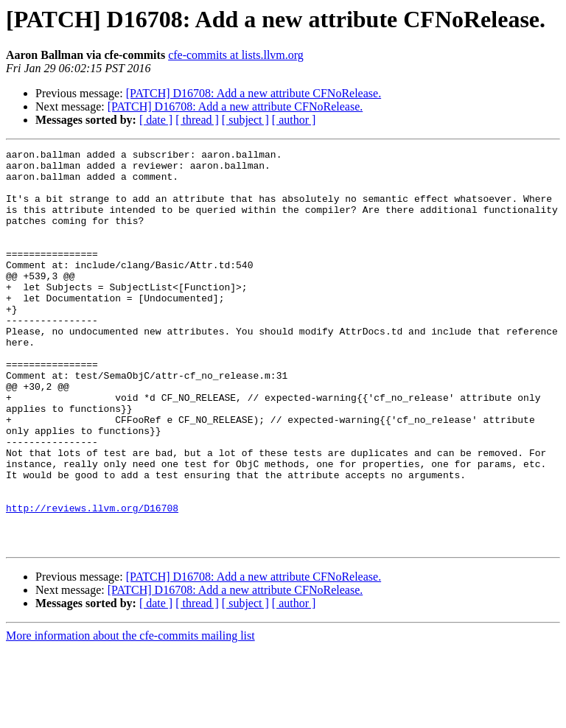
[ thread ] (197, 120)
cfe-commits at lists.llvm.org (236, 55)
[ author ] (294, 120)
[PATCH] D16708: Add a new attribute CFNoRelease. (254, 93)
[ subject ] (245, 120)
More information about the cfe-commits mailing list (130, 715)
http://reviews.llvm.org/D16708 (92, 581)
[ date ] (156, 120)
